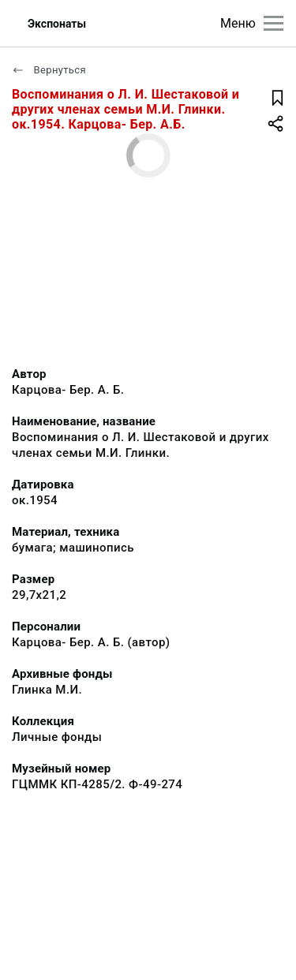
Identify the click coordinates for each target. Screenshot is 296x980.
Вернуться (49, 70)
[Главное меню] (274, 23)
